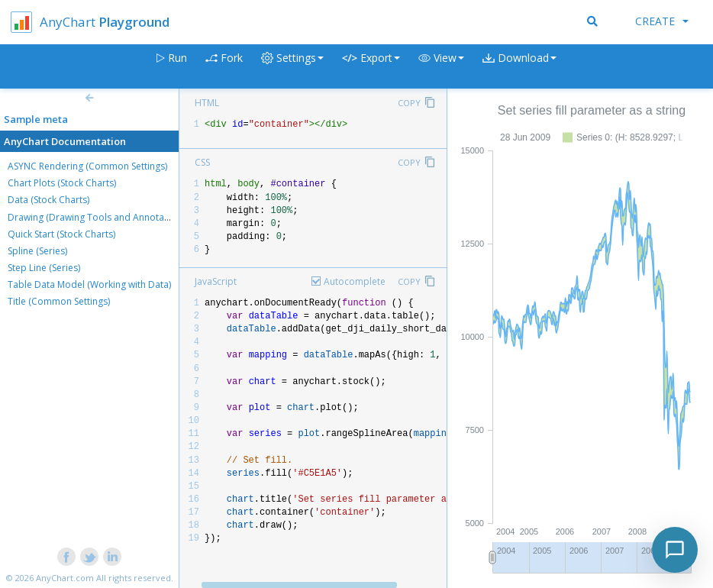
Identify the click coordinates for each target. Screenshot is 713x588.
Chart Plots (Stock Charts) (62, 183)
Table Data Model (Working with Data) (89, 284)
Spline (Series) (37, 251)
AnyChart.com (65, 578)
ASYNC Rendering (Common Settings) (87, 166)
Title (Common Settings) (59, 301)
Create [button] (662, 21)
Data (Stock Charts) (48, 200)
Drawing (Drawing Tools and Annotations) (98, 217)
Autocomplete (355, 281)
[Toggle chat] (675, 550)
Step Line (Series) (44, 268)
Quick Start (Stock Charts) (61, 234)
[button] (441, 67)
